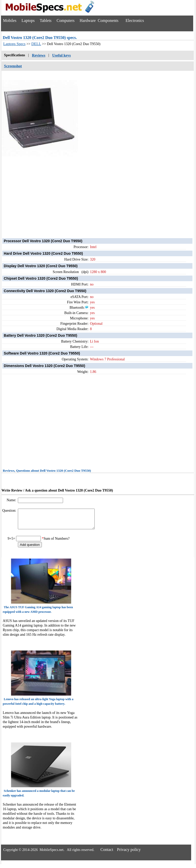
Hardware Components (99, 21)
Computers (66, 21)
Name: (12, 500)
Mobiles (10, 21)
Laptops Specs (14, 44)
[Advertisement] (98, 193)
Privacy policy (129, 853)
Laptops (28, 21)
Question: (10, 511)
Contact (107, 853)
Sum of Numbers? (57, 542)
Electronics (135, 21)
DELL (36, 44)
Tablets (46, 21)
